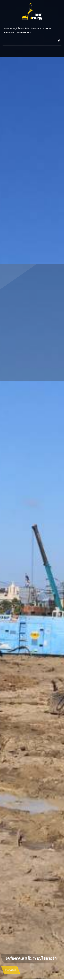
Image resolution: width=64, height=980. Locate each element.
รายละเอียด (10, 970)
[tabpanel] (32, 490)
